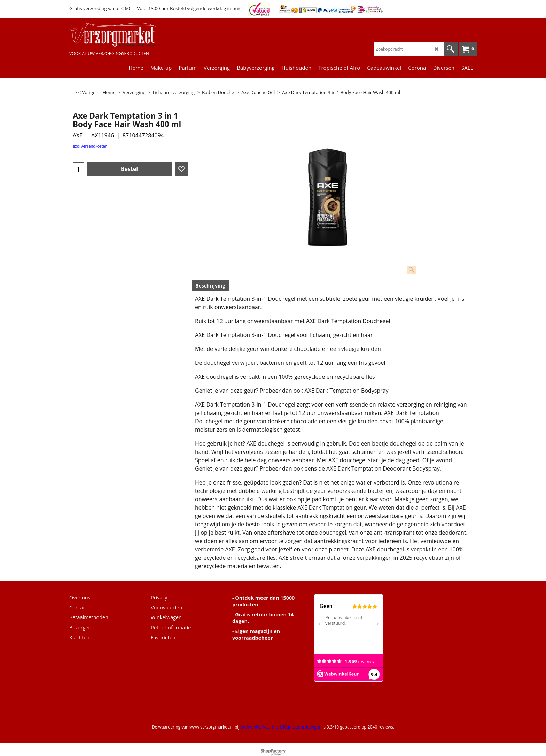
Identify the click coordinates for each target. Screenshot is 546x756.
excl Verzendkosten (90, 146)
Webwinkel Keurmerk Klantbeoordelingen (281, 727)
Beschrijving (210, 286)
